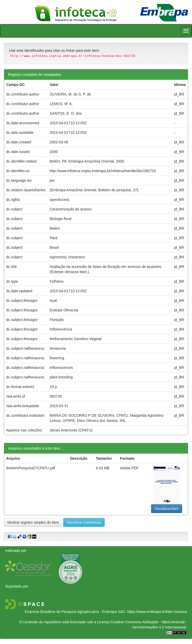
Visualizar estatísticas (84, 522)
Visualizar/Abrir (167, 509)
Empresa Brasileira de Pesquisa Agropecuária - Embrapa (71, 612)
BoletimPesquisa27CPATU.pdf (31, 468)
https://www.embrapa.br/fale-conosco (157, 612)
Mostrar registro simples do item (33, 522)
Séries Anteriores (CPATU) (71, 430)
